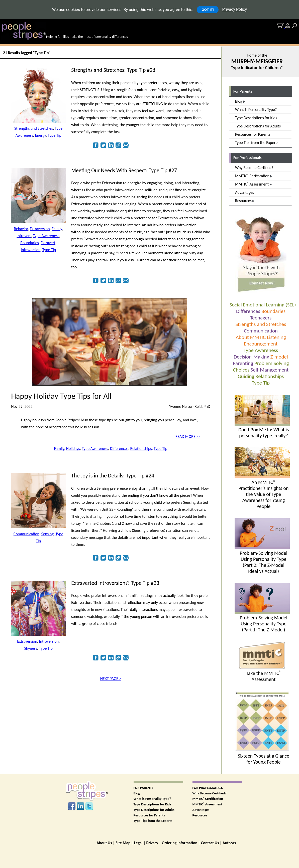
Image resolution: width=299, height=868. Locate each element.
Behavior (21, 229)
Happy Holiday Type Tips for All (61, 396)
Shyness (31, 648)
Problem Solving (272, 363)
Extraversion (40, 229)
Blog (137, 793)
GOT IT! (208, 10)
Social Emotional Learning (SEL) (263, 305)
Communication (261, 331)
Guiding (246, 376)
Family (57, 229)
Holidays (73, 449)
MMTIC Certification (208, 799)
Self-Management (270, 370)
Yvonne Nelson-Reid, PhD (190, 406)
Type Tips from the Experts (153, 821)
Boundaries (273, 311)
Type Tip (261, 383)
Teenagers (261, 318)
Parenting (243, 363)
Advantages (201, 810)
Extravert (48, 243)
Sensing (47, 534)
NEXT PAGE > (111, 679)
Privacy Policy (234, 9)
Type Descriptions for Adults (154, 810)
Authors (229, 843)
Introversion (31, 250)
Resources (200, 815)
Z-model (279, 357)
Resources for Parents (149, 815)
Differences (248, 311)
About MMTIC (251, 337)
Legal (138, 843)
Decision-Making (251, 357)
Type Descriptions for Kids (152, 804)
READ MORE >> (188, 437)
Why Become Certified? (210, 793)
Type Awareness (261, 350)
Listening (276, 337)
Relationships (270, 376)
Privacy (152, 843)
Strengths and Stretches (261, 324)
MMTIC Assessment (208, 804)
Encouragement (261, 344)
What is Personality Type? (152, 799)
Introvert (24, 236)
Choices (241, 370)
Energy (40, 135)
